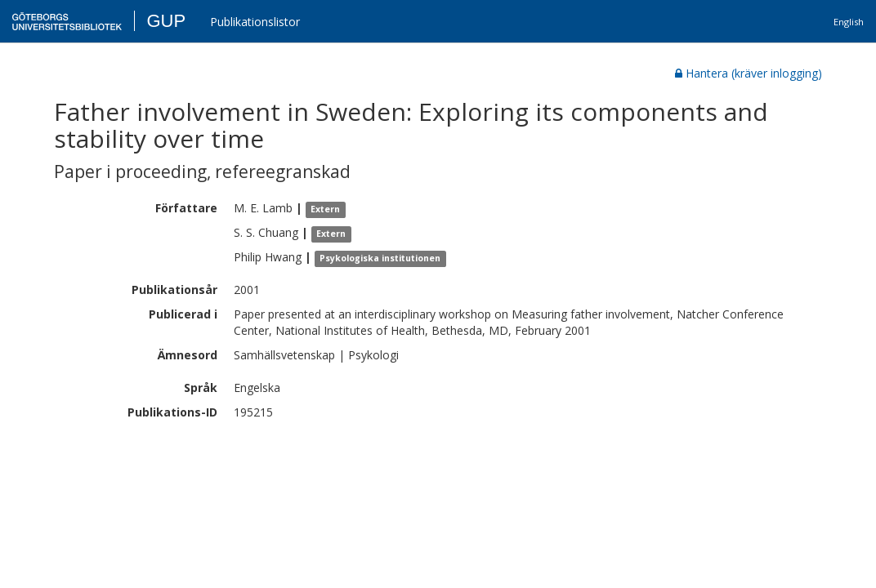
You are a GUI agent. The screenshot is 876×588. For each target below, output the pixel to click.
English (849, 22)
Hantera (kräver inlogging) (749, 73)
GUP (166, 21)
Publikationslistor (255, 22)
